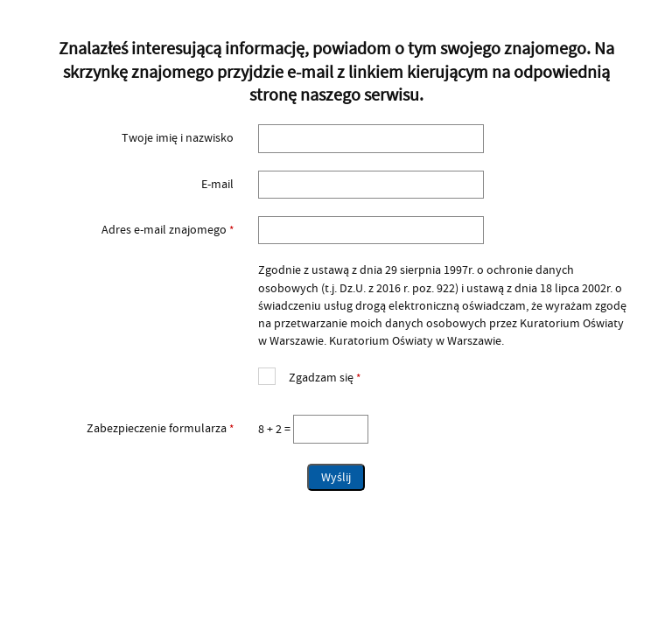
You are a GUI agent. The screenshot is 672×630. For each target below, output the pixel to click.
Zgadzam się (309, 376)
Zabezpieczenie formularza (135, 429)
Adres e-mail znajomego (135, 230)
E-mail (217, 185)
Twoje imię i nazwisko (178, 138)
